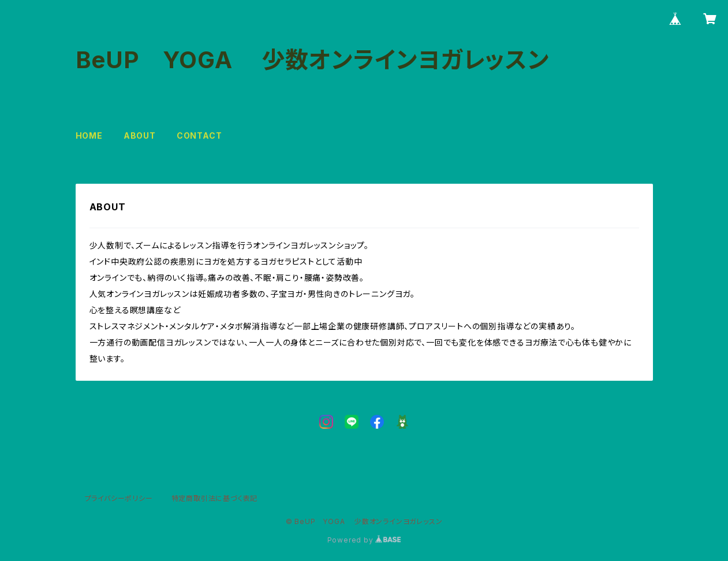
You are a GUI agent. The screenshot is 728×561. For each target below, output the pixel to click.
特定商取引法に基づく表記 (215, 498)
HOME (89, 135)
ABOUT (140, 135)
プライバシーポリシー (119, 498)
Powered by (364, 540)
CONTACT (199, 135)
